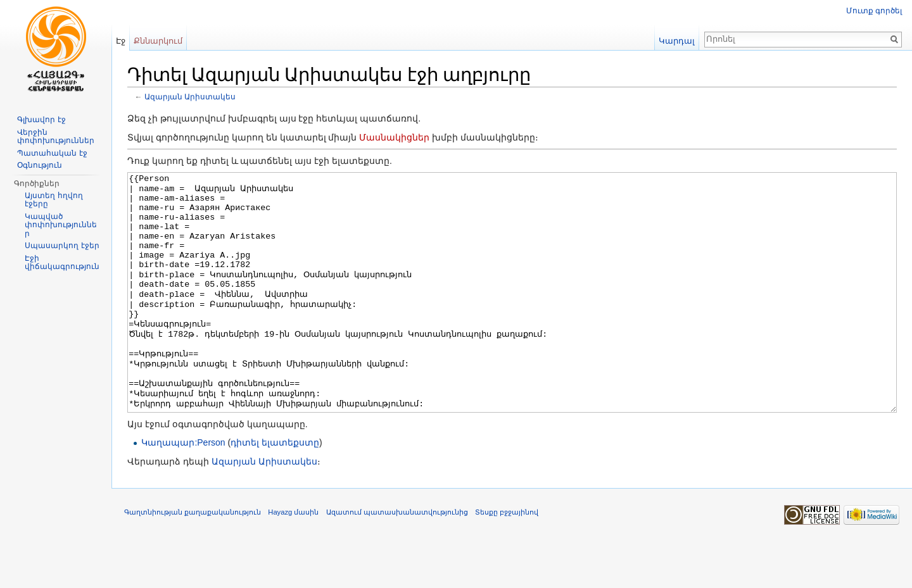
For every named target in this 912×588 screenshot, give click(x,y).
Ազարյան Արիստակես (190, 97)
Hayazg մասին (293, 560)
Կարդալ (677, 41)
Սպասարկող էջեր (62, 246)
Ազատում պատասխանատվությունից (397, 560)
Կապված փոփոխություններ (61, 225)
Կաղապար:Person (183, 490)
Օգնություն (40, 165)
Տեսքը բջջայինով (507, 560)
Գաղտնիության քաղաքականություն (193, 560)
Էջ (121, 41)
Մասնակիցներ (394, 137)
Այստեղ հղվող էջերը (54, 200)
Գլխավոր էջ (41, 120)
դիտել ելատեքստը (275, 490)
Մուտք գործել (874, 11)
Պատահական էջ (52, 153)
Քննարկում (158, 41)
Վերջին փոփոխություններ (56, 137)
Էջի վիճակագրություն (62, 263)
